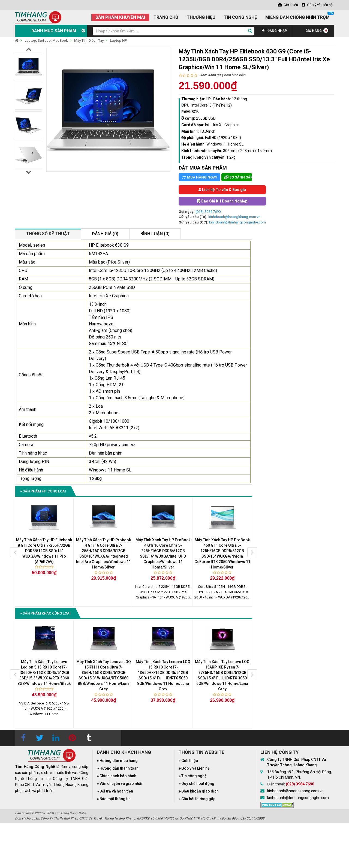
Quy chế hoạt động (198, 784)
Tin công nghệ (194, 776)
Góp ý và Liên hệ (195, 768)
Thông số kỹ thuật (48, 234)
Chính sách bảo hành (118, 776)
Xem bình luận (234, 75)
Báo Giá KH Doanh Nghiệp (222, 201)
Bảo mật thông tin (115, 799)
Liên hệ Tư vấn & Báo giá (222, 190)
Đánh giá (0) (105, 234)
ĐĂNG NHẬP (274, 31)
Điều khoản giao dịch (200, 791)
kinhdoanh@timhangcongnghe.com (237, 222)
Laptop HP (118, 40)
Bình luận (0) (155, 234)
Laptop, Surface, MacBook (46, 40)
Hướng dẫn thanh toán (119, 768)
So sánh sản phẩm (238, 177)
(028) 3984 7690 (208, 212)
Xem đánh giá (210, 75)
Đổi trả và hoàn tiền (116, 791)
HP (208, 99)
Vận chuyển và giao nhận (121, 784)
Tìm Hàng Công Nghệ (70, 813)
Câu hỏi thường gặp (198, 799)
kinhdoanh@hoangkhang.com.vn (234, 217)
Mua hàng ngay (199, 177)
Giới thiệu (190, 761)
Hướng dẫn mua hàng (119, 761)
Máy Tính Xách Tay (89, 40)
